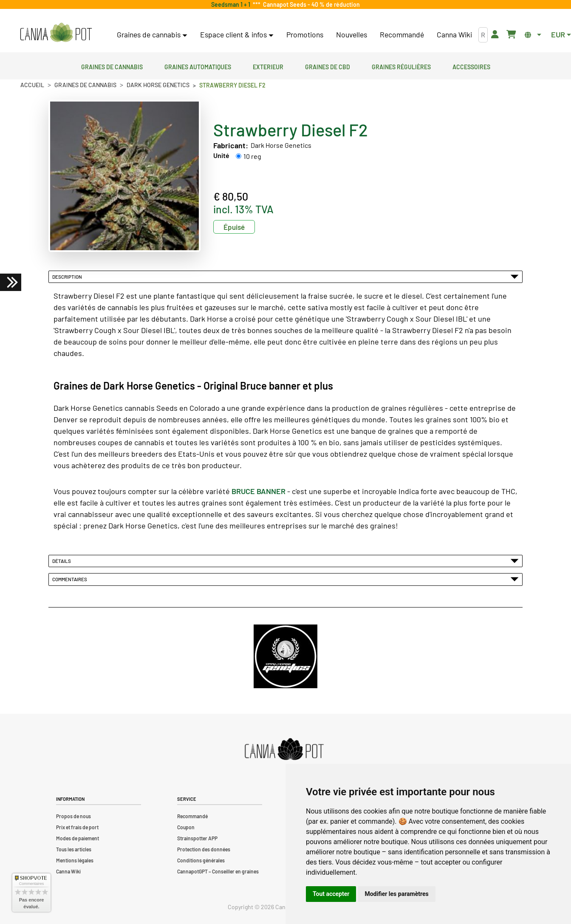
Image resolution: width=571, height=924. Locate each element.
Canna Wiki (454, 34)
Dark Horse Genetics (158, 85)
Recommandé (402, 34)
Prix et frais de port (77, 827)
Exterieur (268, 66)
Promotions (305, 34)
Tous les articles (74, 849)
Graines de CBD (328, 66)
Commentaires (285, 579)
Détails (285, 561)
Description (285, 277)
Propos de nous (73, 816)
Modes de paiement (78, 838)
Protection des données (204, 849)
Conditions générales (201, 860)
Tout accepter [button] (331, 894)
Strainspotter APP (197, 838)
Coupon (186, 827)
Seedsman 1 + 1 (232, 4)
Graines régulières (401, 66)
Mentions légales (75, 860)
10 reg (252, 156)
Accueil (32, 85)
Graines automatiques (198, 66)
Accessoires (471, 66)
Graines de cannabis (112, 66)
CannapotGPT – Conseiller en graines (218, 871)
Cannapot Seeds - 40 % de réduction (310, 4)
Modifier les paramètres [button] (396, 894)
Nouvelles (352, 34)
